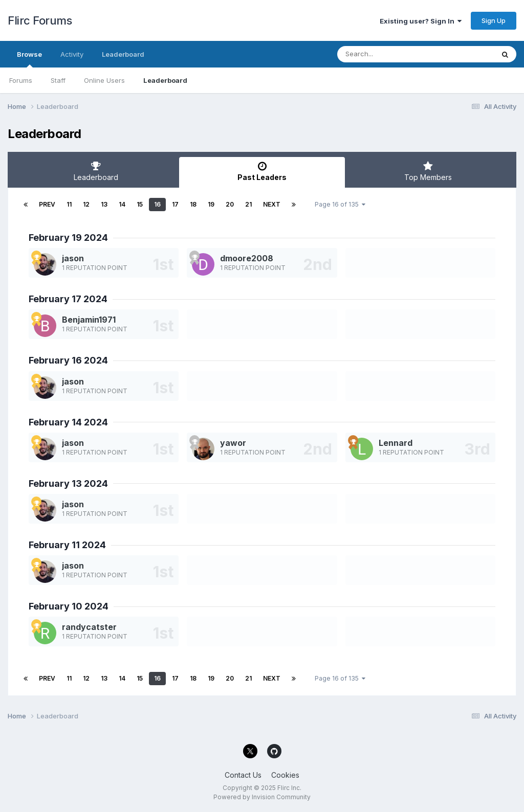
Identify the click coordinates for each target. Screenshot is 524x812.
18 (193, 204)
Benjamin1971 (89, 320)
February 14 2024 (68, 422)
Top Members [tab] (428, 171)
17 (175, 204)
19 (211, 204)
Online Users (104, 80)
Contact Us (243, 775)
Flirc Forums (40, 20)
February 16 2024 (68, 360)
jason (73, 258)
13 (104, 204)
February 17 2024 (68, 299)
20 (230, 204)
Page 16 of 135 (340, 204)
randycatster (89, 627)
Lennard (396, 443)
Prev (47, 204)
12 (86, 204)
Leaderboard (165, 80)
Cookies (285, 775)
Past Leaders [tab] (262, 171)
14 (122, 204)
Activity (72, 54)
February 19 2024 (68, 238)
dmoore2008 (247, 258)
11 (69, 204)
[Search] (388, 54)
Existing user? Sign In (421, 21)
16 (157, 204)
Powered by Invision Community (262, 797)
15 (140, 204)
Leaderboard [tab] (96, 171)
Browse (29, 59)
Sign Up (494, 20)
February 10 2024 (69, 606)
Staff (58, 80)
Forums (21, 80)
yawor (233, 443)
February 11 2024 (67, 545)
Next (272, 204)
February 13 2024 (68, 483)
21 (248, 204)
